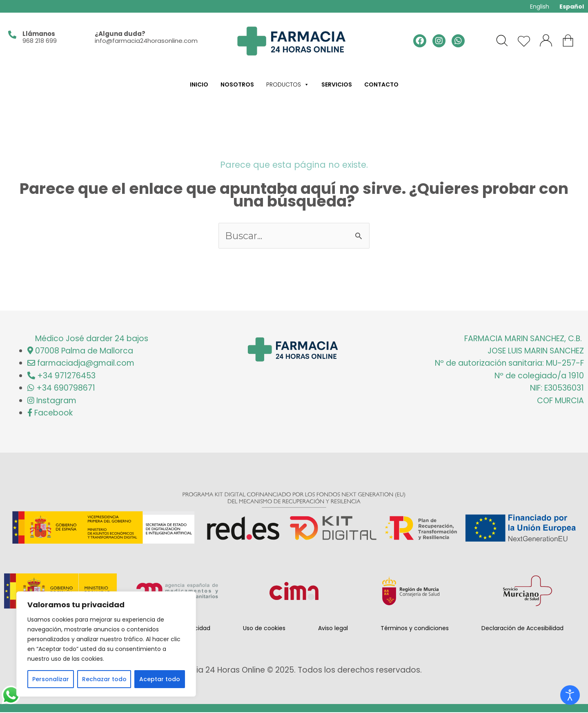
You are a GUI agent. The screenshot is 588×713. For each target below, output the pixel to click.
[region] (106, 644)
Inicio (199, 84)
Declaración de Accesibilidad (522, 629)
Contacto (381, 84)
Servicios (337, 84)
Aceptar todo (160, 679)
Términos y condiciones (415, 629)
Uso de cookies (264, 629)
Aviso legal (333, 629)
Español (572, 7)
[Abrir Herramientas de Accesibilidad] (570, 695)
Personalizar (51, 679)
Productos (288, 84)
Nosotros (237, 84)
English (540, 7)
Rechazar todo (104, 679)
